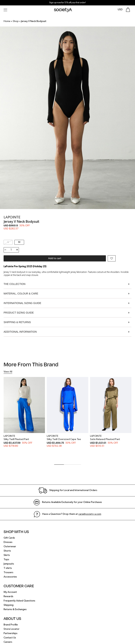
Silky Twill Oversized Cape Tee (64, 439)
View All (8, 372)
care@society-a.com (90, 514)
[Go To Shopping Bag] (128, 10)
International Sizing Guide (22, 303)
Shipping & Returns (17, 322)
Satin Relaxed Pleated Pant (105, 439)
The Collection (14, 284)
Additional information (20, 332)
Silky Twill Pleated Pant (16, 439)
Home (7, 21)
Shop (16, 21)
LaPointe (12, 217)
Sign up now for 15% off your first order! (67, 3)
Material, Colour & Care (21, 294)
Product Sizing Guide (19, 313)
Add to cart (55, 258)
